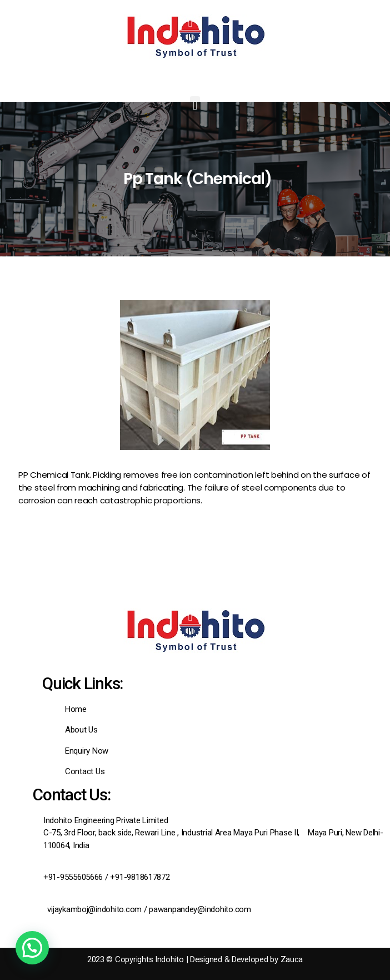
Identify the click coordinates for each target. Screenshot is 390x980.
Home (76, 709)
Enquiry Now (87, 751)
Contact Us (85, 771)
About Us (81, 730)
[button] (195, 105)
